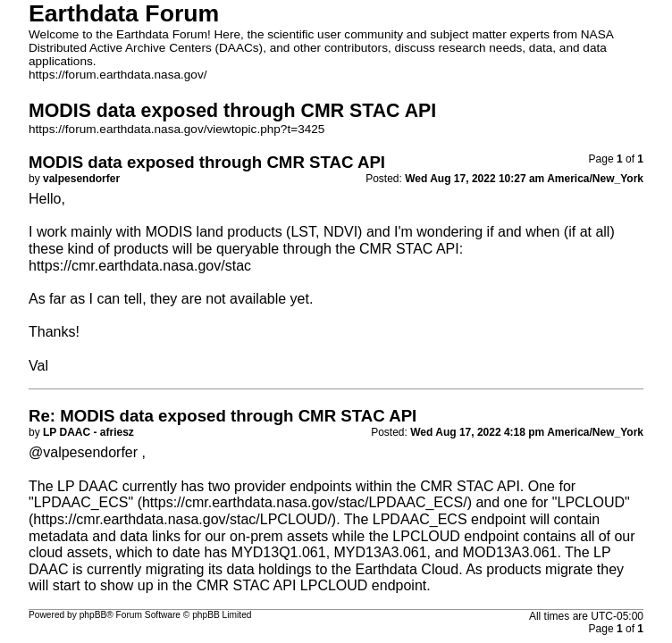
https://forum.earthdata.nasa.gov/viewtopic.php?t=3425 (176, 129)
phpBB (93, 615)
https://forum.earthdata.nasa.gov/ (118, 75)
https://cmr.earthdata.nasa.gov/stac (140, 266)
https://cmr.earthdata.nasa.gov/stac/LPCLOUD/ (182, 519)
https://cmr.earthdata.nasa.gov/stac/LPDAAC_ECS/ (305, 502)
